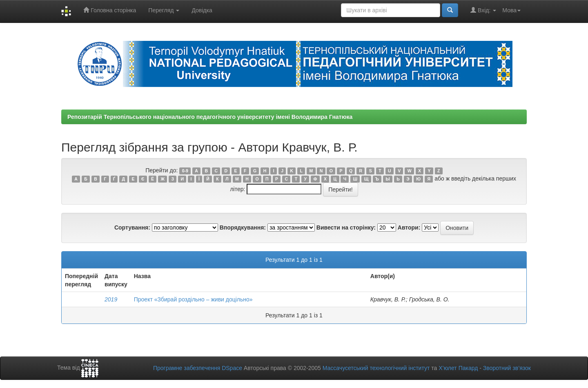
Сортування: (132, 227)
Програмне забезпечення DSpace (198, 368)
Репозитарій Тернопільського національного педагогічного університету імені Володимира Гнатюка (210, 117)
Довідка (202, 10)
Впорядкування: (243, 227)
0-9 (185, 171)
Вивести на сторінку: (346, 227)
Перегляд (164, 10)
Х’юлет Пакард (458, 368)
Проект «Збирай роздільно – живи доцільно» (193, 299)
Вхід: (483, 10)
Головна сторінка (110, 10)
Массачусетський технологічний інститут (376, 368)
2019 (111, 299)
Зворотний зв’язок (507, 368)
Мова (511, 10)
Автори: (409, 227)
